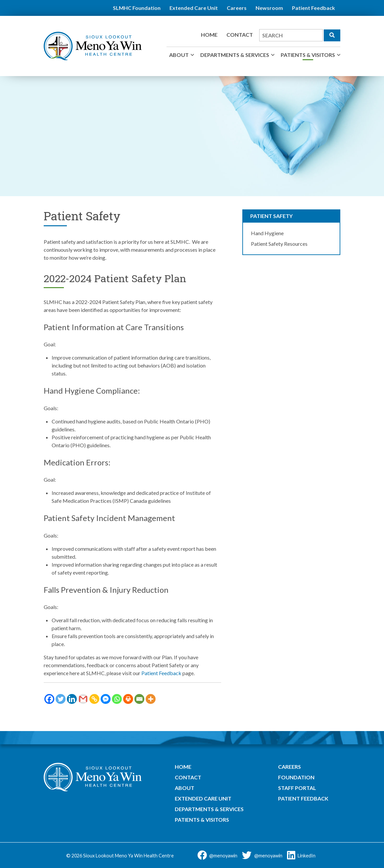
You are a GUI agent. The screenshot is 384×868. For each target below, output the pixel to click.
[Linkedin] (72, 699)
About (179, 55)
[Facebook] (49, 699)
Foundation (296, 777)
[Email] (139, 699)
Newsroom (269, 8)
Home (209, 35)
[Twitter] (61, 699)
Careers (237, 8)
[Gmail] (83, 699)
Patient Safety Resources (279, 244)
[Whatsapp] (117, 699)
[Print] (128, 699)
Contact (240, 35)
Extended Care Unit (194, 8)
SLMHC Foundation (137, 8)
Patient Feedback (313, 8)
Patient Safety (271, 216)
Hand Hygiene (267, 233)
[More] (151, 699)
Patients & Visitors (308, 55)
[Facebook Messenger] (106, 699)
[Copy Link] (94, 699)
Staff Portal (297, 788)
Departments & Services (235, 55)
